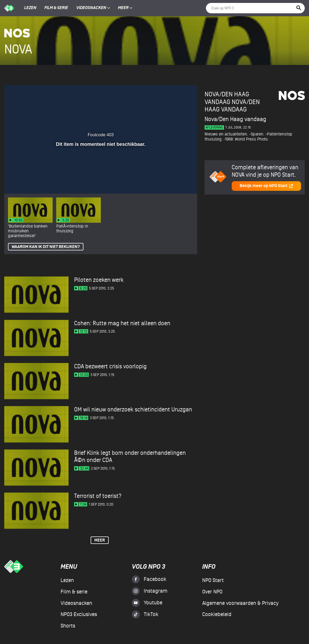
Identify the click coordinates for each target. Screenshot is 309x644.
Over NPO (212, 592)
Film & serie (56, 8)
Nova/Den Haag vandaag (232, 106)
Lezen (30, 8)
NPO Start (213, 580)
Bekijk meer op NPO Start (266, 186)
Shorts (68, 626)
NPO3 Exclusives (79, 614)
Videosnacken (91, 8)
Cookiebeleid (217, 614)
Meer (125, 8)
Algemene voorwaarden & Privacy (240, 603)
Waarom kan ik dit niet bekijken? (46, 247)
